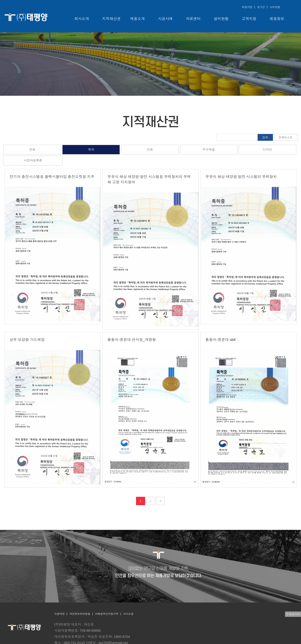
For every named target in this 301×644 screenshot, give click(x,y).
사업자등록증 (33, 160)
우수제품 (209, 150)
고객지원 (249, 19)
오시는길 (128, 614)
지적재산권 (111, 19)
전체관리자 (293, 614)
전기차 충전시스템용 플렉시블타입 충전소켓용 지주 (52, 177)
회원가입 (247, 7)
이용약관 (59, 614)
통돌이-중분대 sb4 (221, 340)
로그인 (261, 7)
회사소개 (82, 19)
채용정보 (277, 19)
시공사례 (165, 19)
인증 (150, 150)
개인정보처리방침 (80, 614)
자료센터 (193, 19)
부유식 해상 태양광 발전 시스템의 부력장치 (241, 177)
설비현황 (221, 19)
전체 (32, 150)
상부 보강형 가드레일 (27, 340)
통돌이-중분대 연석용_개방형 (132, 340)
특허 (91, 150)
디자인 (267, 150)
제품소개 (138, 19)
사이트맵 (275, 7)
